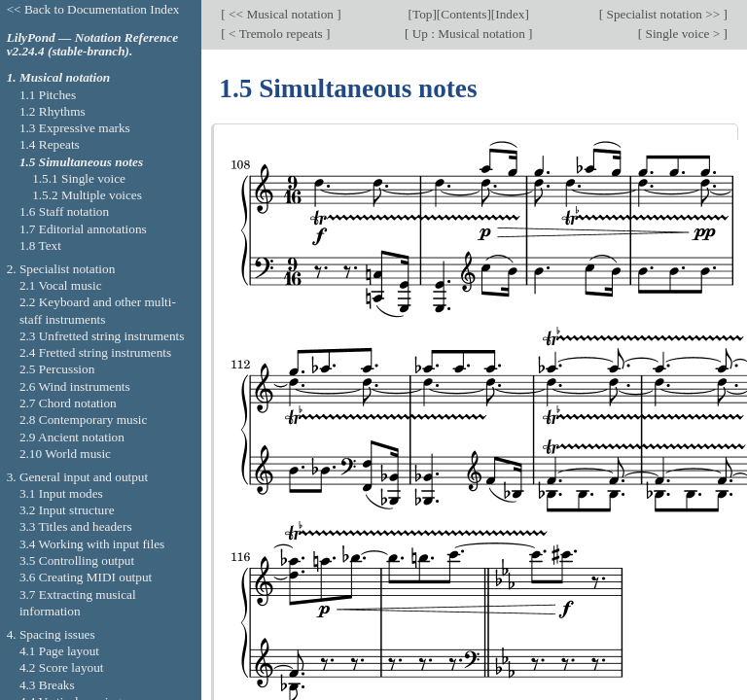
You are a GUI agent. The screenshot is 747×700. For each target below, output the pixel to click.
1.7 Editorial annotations (83, 229)
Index (510, 14)
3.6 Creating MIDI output (86, 577)
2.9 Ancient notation (72, 437)
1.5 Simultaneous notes (81, 162)
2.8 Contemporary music (84, 420)
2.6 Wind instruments (75, 386)
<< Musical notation (281, 14)
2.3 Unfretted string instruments (102, 336)
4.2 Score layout (62, 667)
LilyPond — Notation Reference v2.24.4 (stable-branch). (92, 45)
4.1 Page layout (59, 651)
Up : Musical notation (468, 34)
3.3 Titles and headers (76, 526)
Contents (463, 14)
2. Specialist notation (61, 269)
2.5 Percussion (57, 369)
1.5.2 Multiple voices (87, 195)
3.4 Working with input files (92, 544)
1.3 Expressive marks (75, 128)
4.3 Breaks (47, 685)
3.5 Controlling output (77, 560)
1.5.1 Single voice (79, 178)
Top (422, 14)
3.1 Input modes (61, 493)
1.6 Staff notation (64, 211)
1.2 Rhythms (53, 111)
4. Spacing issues (51, 634)
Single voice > (682, 34)
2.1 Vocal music (61, 285)
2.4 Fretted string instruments (95, 352)
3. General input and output (78, 477)
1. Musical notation (59, 77)
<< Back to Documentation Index (93, 9)
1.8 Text (40, 245)
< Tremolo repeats (276, 34)
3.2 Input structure (67, 510)
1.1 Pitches (48, 95)
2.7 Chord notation (68, 403)
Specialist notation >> (663, 14)
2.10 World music (65, 454)
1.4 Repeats (50, 144)
